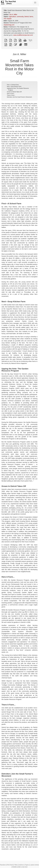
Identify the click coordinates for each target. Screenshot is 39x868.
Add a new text (23, 867)
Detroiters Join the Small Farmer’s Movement (19, 97)
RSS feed (10, 865)
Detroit (27, 17)
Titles (16, 865)
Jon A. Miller (13, 14)
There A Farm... (11, 95)
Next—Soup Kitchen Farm (14, 86)
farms (31, 17)
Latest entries (35, 865)
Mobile (15, 867)
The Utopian (8, 19)
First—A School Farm (13, 85)
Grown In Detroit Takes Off (14, 92)
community (20, 17)
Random (3, 865)
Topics (27, 865)
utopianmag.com (9, 25)
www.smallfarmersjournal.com (23, 35)
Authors (21, 865)
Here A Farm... (11, 94)
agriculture (12, 17)
